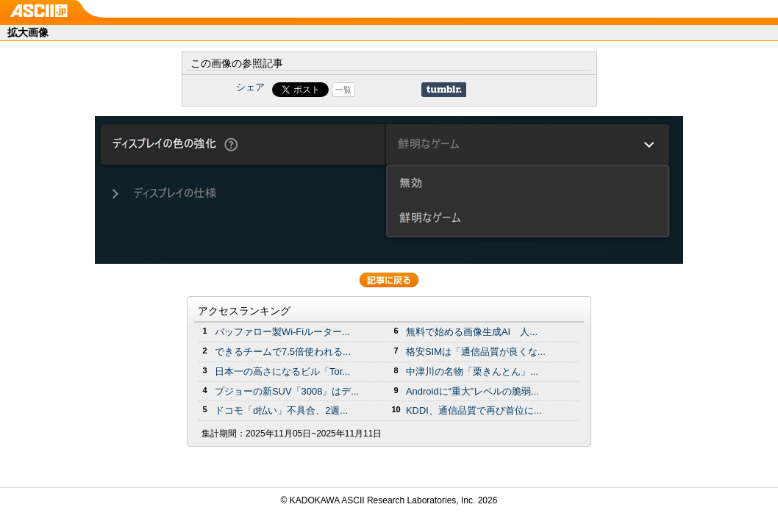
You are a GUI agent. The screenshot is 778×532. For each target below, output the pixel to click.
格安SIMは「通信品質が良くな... (476, 352)
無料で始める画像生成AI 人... (472, 332)
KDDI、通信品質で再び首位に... (474, 410)
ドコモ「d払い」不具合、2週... (281, 410)
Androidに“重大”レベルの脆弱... (472, 391)
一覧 (343, 90)
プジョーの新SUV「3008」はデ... (287, 391)
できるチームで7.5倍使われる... (283, 352)
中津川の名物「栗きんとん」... (472, 371)
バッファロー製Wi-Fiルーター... (282, 332)
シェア (250, 87)
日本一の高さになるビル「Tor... (282, 371)
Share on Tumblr (444, 90)
